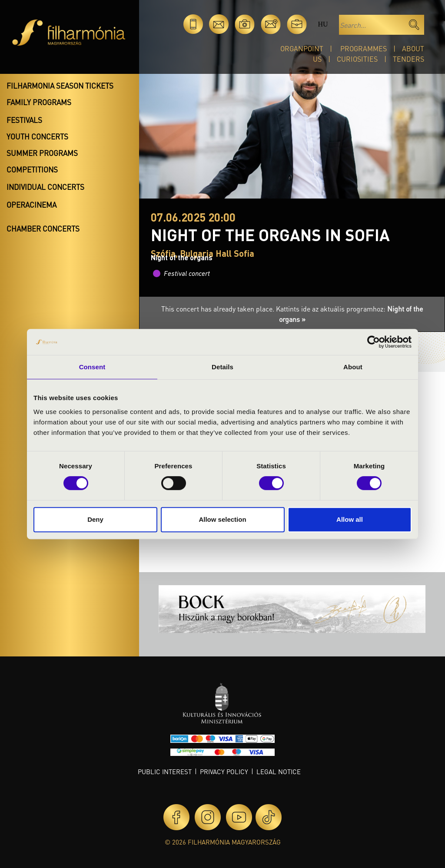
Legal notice (279, 772)
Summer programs (42, 153)
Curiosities (357, 59)
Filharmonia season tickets (60, 86)
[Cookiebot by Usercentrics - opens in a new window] (374, 342)
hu (323, 24)
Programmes (364, 48)
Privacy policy (224, 772)
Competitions (32, 169)
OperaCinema (32, 205)
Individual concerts (45, 187)
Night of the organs (182, 257)
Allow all (350, 519)
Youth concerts (37, 136)
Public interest (165, 772)
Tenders (408, 59)
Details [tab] (222, 367)
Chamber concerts (43, 229)
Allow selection (222, 519)
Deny (95, 519)
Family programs (39, 102)
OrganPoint (302, 48)
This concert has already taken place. (219, 309)
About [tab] (353, 367)
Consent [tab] (92, 367)
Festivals (24, 120)
